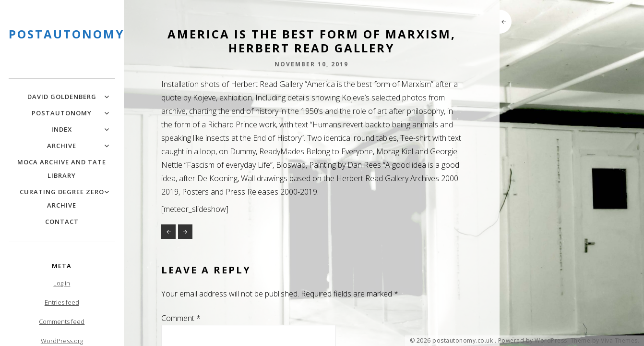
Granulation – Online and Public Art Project (168, 232)
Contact (62, 222)
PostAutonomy (62, 113)
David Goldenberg (62, 97)
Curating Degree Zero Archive (62, 198)
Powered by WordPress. (534, 341)
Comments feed (62, 321)
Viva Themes (619, 341)
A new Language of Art (185, 232)
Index (62, 129)
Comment (181, 318)
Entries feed (62, 302)
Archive (62, 146)
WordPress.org (62, 341)
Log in (62, 283)
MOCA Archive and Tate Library (62, 169)
